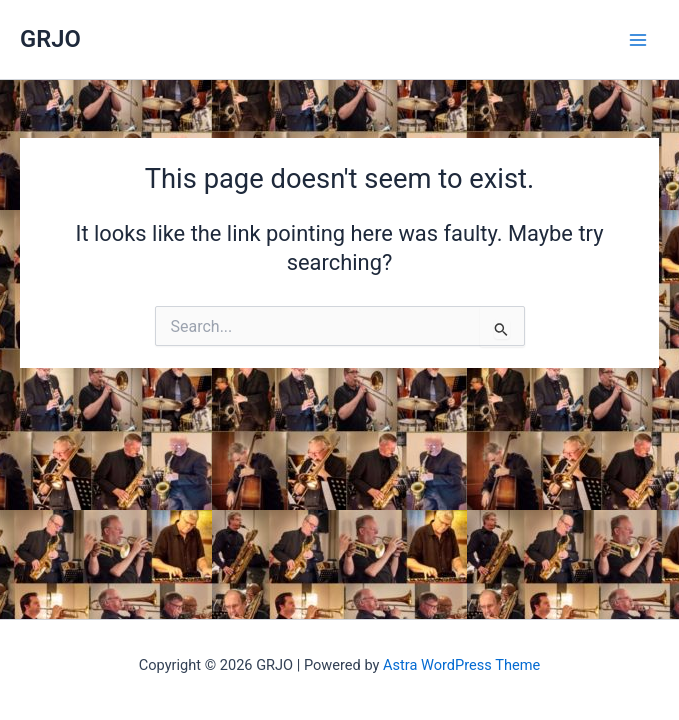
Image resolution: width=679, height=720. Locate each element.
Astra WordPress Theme (461, 665)
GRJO (50, 39)
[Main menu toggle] (638, 40)
